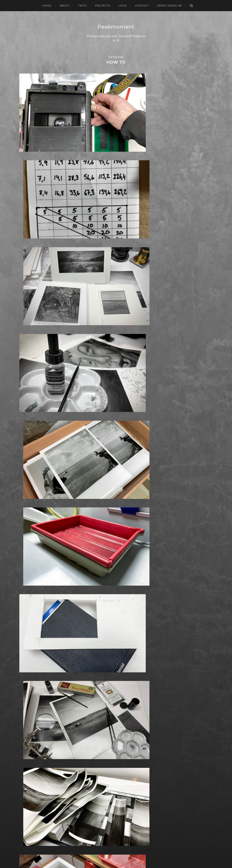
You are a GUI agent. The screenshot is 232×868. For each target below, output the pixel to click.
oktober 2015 (29, 570)
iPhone (92, 606)
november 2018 (31, 460)
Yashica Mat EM (98, 824)
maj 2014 (26, 621)
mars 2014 (27, 627)
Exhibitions (94, 505)
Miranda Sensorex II (101, 669)
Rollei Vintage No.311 (101, 743)
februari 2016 (29, 559)
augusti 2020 (29, 398)
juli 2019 (25, 436)
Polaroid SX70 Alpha (101, 728)
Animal (91, 407)
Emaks (91, 499)
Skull (90, 767)
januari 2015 (28, 597)
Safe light (93, 752)
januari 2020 (29, 419)
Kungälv (93, 633)
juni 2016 (26, 547)
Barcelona (94, 413)
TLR (89, 797)
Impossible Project (100, 594)
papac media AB (169, 6)
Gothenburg (96, 550)
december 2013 (31, 636)
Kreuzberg (94, 630)
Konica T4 (93, 624)
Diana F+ (93, 484)
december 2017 (31, 493)
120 (89, 374)
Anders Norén (123, 855)
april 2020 (27, 410)
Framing (92, 532)
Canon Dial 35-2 (98, 439)
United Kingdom (99, 809)
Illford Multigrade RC (102, 591)
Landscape (94, 636)
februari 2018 (29, 487)
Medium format (98, 666)
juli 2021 (25, 374)
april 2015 (26, 588)
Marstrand (94, 660)
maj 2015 (26, 585)
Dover (91, 493)
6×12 (89, 383)
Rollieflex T (95, 749)
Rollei (90, 737)
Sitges (91, 764)
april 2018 (26, 481)
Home (47, 6)
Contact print (96, 454)
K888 (90, 609)
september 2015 (31, 573)
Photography (96, 704)
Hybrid (91, 576)
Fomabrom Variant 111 (102, 517)
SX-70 (91, 791)
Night (90, 675)
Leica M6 (93, 645)
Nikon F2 (93, 678)
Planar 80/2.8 (96, 713)
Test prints (94, 794)
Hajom (91, 562)
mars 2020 (27, 413)
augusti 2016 (29, 541)
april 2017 (26, 517)
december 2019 (31, 422)
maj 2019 (26, 442)
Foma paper (95, 514)
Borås (90, 430)
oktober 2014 (29, 606)
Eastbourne (95, 496)
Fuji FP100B (95, 535)
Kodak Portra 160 (99, 612)
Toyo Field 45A (97, 803)
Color (90, 451)
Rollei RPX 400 (97, 740)
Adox (90, 398)
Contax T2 (94, 460)
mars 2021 (27, 377)
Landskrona (95, 639)
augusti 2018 (29, 469)
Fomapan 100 (96, 520)
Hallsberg (94, 567)
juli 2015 (25, 579)
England (93, 502)
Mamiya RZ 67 (97, 654)
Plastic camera (97, 716)
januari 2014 (28, 633)
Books (91, 427)
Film (89, 511)
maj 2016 (26, 550)
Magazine (93, 651)
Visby (90, 812)
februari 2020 (30, 416)
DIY (89, 490)
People (92, 701)
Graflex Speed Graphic (103, 559)
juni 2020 (26, 404)
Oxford (92, 693)
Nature (92, 672)
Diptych (92, 487)
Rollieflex (93, 746)
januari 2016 (28, 562)
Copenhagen (96, 463)
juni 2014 (26, 618)
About (65, 6)
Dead (90, 472)
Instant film (95, 600)
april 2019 (26, 445)
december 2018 (31, 457)
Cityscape (93, 448)
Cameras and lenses (101, 433)
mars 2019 (27, 448)
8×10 (90, 395)
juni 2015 (26, 582)
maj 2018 (26, 478)
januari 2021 (28, 383)
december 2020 (31, 386)
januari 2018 (28, 490)
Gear (90, 544)
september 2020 (32, 395)
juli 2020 (26, 401)
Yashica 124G (96, 821)
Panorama (94, 696)
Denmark (93, 478)
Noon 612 (93, 684)
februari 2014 (29, 630)
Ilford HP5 (94, 582)
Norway (92, 690)
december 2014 (31, 600)
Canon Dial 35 (96, 436)
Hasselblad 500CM (100, 570)
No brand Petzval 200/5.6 (105, 681)
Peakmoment (116, 27)
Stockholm (94, 779)
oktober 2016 (29, 535)
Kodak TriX (94, 621)
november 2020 (31, 389)
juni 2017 (26, 511)
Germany (93, 547)
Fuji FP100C (95, 538)
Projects (103, 6)
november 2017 (31, 496)
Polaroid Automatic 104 (104, 722)
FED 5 (91, 508)
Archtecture (96, 410)
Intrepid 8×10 (96, 603)
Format (92, 529)
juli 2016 (25, 544)
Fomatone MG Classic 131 (104, 526)
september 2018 (32, 466)
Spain (90, 773)
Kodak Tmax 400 (99, 618)
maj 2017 (26, 514)
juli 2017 (25, 508)
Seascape (93, 755)
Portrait (92, 731)
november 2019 (31, 425)
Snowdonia (95, 770)
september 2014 (31, 609)
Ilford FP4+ (95, 579)
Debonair (93, 475)
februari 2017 (29, 523)
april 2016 (26, 553)
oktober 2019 (29, 427)
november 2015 (31, 567)
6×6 (89, 389)
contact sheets (97, 457)
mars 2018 (27, 484)
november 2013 (31, 639)
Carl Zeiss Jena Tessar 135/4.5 (107, 442)
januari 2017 (28, 526)
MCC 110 (92, 663)
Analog (92, 404)
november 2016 (31, 532)
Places (91, 710)
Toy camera (95, 800)
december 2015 (31, 564)
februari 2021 (29, 380)
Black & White (97, 425)
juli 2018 (25, 472)
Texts (82, 6)
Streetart (93, 785)
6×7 (89, 392)
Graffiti (91, 556)
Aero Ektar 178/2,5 (100, 401)
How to (92, 573)
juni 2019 (26, 439)
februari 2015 (29, 594)
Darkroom (94, 469)
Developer (94, 481)
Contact (142, 6)
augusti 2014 (29, 612)
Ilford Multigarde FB (101, 585)
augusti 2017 (29, 505)
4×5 (89, 380)
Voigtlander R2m (99, 815)
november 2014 (31, 603)
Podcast (92, 719)
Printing (92, 734)
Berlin (91, 422)
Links (123, 6)
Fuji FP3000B (96, 541)
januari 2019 (28, 454)
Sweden (92, 788)
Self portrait (95, 758)
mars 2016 (27, 556)
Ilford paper (95, 588)
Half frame (94, 564)
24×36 (91, 377)
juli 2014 (25, 615)
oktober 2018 (29, 463)
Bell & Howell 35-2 (100, 419)
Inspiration (94, 597)
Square (92, 776)
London (92, 648)
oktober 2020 (30, 392)
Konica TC (94, 627)
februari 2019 (29, 451)
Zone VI (92, 827)
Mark (90, 657)
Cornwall (93, 466)
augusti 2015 (29, 576)
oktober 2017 (29, 499)
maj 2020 (26, 407)
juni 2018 (26, 475)
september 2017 (31, 502)
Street (91, 782)
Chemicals (94, 445)
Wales (91, 818)
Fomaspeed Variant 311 (103, 523)
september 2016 (31, 538)
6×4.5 (90, 386)
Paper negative (98, 699)
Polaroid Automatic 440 (104, 725)
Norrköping (95, 687)
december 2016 (31, 529)
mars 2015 (27, 591)
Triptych (92, 806)
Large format (96, 642)
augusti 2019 (29, 433)
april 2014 (26, 624)
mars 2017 (27, 520)
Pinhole (92, 707)
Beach (91, 416)
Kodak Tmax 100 (99, 615)
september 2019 (31, 430)
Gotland (92, 553)
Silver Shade (95, 761)
